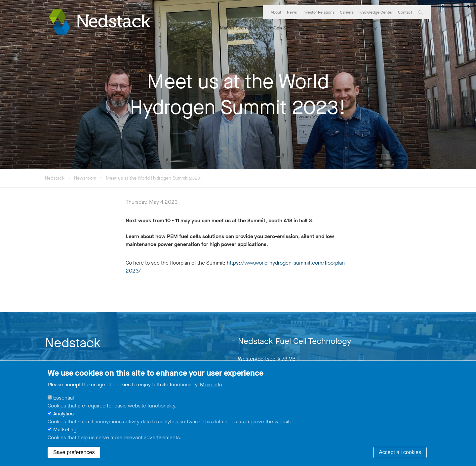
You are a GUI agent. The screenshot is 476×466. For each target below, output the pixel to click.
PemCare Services (404, 28)
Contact (405, 12)
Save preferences (74, 452)
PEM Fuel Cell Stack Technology (344, 28)
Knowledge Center (376, 12)
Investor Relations (318, 12)
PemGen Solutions (283, 28)
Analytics (63, 414)
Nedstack (55, 178)
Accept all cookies (400, 452)
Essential (63, 398)
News (292, 12)
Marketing (65, 429)
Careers (347, 12)
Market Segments (238, 28)
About (276, 12)
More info (211, 384)
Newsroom (86, 178)
